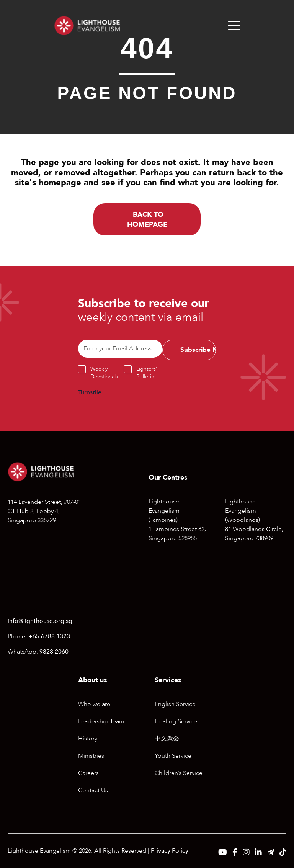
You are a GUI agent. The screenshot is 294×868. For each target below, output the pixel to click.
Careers (88, 773)
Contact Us (93, 790)
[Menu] (234, 26)
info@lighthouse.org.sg (40, 621)
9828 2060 (54, 652)
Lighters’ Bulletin (147, 373)
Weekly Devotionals (104, 373)
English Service (175, 704)
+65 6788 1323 (49, 636)
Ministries (91, 756)
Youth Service (173, 756)
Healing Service (176, 721)
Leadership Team (101, 721)
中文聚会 (167, 739)
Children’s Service (179, 773)
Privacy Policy (170, 851)
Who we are (94, 704)
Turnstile (90, 392)
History (88, 739)
